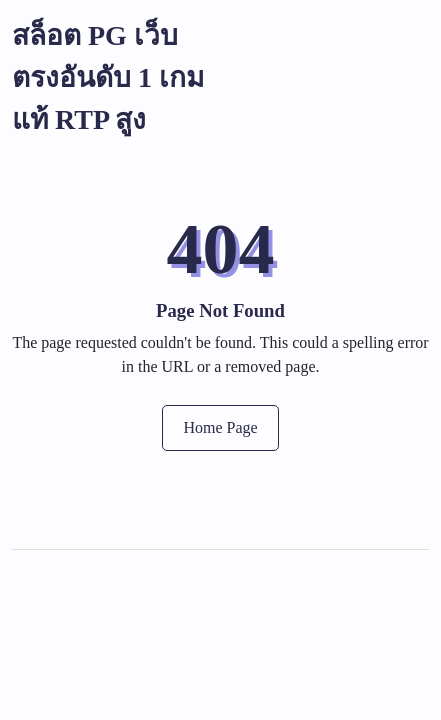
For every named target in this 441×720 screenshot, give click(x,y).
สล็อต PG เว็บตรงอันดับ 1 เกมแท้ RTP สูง (108, 77)
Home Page (220, 427)
